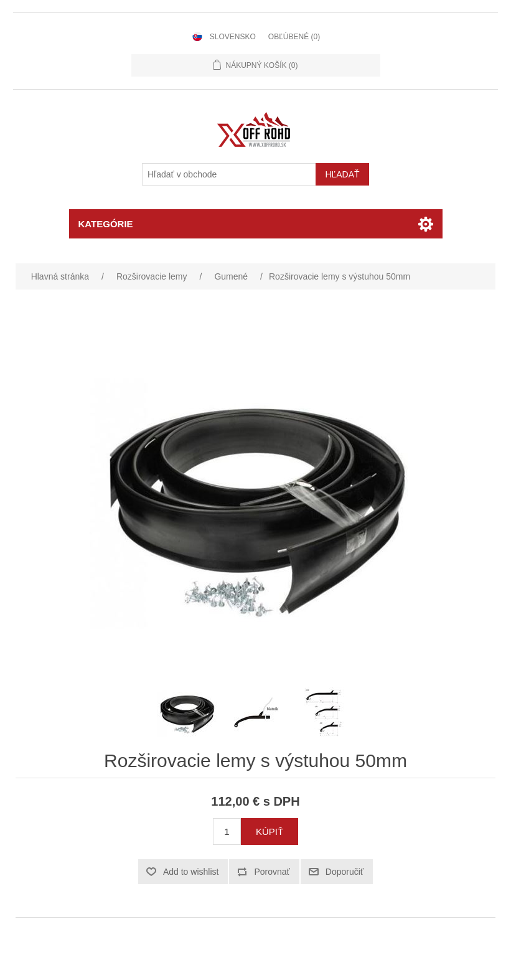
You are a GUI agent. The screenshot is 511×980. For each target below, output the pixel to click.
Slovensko (233, 37)
